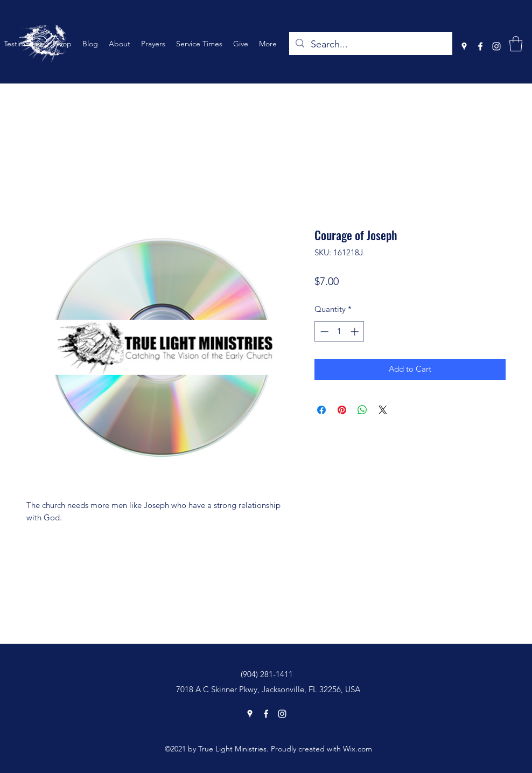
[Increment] (356, 332)
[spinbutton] (339, 332)
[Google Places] (464, 46)
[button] (516, 44)
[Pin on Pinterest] (342, 410)
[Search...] (370, 45)
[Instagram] (496, 46)
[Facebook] (480, 46)
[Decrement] (323, 332)
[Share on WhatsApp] (362, 410)
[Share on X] (383, 410)
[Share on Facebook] (321, 410)
